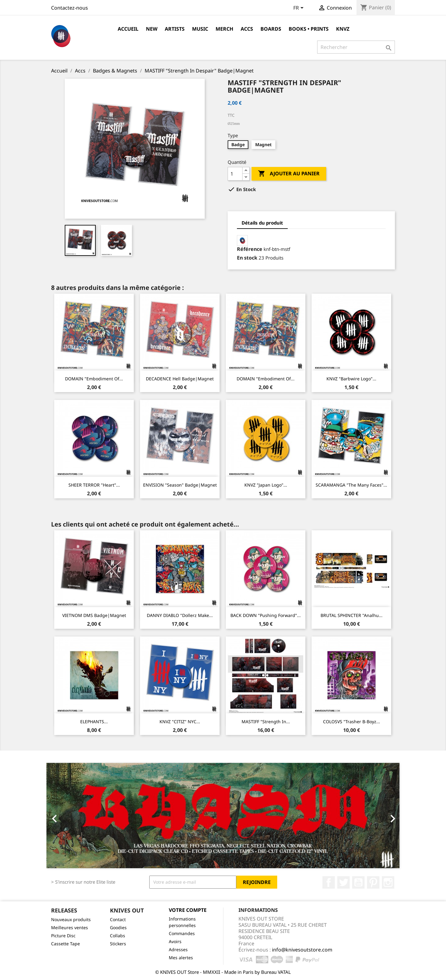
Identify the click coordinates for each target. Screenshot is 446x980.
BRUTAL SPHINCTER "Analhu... (352, 615)
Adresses (178, 949)
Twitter (343, 882)
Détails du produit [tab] (262, 223)
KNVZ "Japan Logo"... (266, 485)
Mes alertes (181, 958)
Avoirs (175, 941)
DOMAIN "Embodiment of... (94, 379)
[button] (73, 816)
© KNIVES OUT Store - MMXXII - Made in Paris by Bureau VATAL (223, 972)
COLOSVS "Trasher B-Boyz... (352, 722)
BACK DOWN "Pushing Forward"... (266, 615)
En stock (247, 258)
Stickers (118, 944)
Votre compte (188, 910)
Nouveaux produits (71, 919)
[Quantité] (235, 174)
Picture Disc (63, 936)
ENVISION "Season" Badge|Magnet (180, 485)
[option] (223, 816)
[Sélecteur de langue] (300, 8)
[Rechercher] (356, 47)
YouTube (358, 882)
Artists (175, 29)
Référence (250, 249)
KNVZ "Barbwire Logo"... (351, 379)
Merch (224, 29)
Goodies (118, 927)
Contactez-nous (70, 8)
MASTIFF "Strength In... (266, 722)
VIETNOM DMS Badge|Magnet (94, 615)
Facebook (329, 882)
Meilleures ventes (70, 927)
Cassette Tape (66, 944)
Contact (118, 919)
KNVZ (343, 29)
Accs (247, 29)
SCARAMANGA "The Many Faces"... (351, 485)
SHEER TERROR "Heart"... (94, 485)
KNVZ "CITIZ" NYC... (180, 722)
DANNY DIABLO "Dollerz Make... (180, 615)
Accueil (128, 29)
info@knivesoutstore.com (302, 950)
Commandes (182, 933)
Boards (271, 29)
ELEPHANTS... (94, 722)
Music (200, 29)
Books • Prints (309, 29)
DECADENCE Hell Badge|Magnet (180, 379)
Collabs (118, 936)
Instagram (388, 882)
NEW (152, 29)
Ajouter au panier (289, 174)
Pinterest (373, 882)
